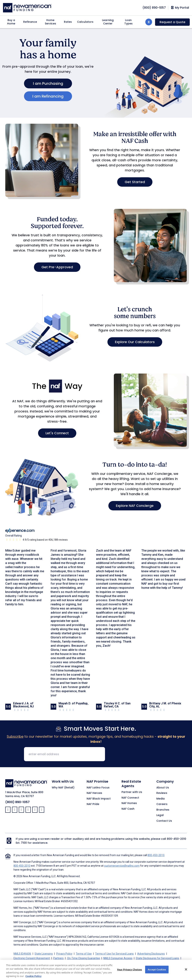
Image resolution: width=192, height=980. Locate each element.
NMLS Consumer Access (118, 958)
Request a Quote (172, 22)
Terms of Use (84, 954)
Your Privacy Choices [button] (104, 963)
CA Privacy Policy (78, 963)
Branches (163, 810)
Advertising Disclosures (151, 954)
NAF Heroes (94, 793)
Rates (68, 22)
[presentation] (136, 754)
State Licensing (44, 954)
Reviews (162, 793)
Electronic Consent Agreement (32, 958)
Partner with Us (132, 792)
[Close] (186, 974)
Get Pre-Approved (57, 267)
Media (160, 799)
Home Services (50, 22)
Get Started (135, 182)
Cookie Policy (21, 963)
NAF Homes (129, 803)
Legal (160, 815)
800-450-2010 (177, 839)
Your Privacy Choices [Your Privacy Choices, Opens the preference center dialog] (129, 974)
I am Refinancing (48, 96)
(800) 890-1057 (17, 802)
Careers (162, 804)
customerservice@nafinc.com (122, 866)
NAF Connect (130, 798)
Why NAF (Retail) (63, 788)
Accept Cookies (157, 974)
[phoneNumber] (154, 8)
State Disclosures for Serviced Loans (157, 958)
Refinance (30, 22)
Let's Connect (57, 433)
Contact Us (164, 821)
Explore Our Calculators (135, 342)
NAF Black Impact (99, 799)
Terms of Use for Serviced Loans (114, 954)
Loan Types (128, 22)
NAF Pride (93, 804)
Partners (58, 958)
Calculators (85, 22)
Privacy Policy (64, 954)
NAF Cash (128, 809)
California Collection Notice (48, 963)
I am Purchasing (48, 83)
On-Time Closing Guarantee (84, 958)
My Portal (180, 8)
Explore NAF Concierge (135, 506)
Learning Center (108, 22)
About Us (163, 788)
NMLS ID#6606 (22, 954)
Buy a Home (11, 22)
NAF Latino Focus (98, 788)
